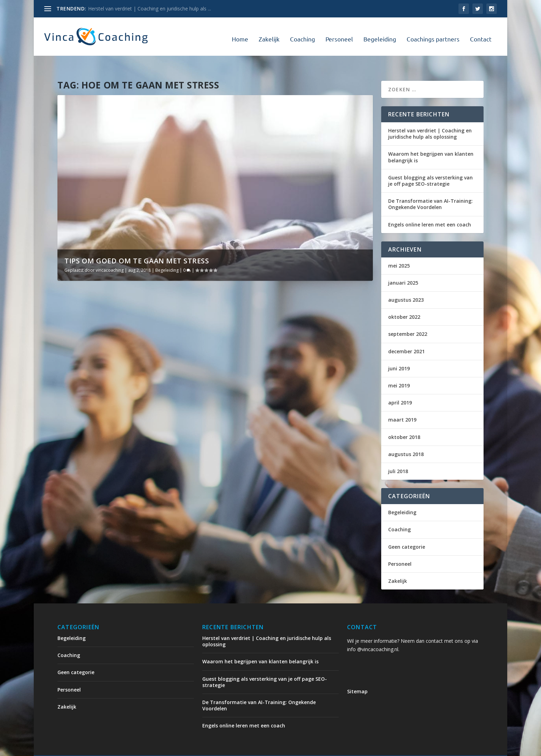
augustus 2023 (406, 284)
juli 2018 (398, 456)
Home (240, 35)
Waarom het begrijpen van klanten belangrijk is (431, 142)
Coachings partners (433, 35)
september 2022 (408, 319)
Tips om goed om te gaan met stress (137, 245)
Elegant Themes (115, 748)
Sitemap (357, 676)
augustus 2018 (406, 439)
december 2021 (406, 336)
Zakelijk (269, 35)
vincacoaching (110, 255)
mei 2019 (399, 370)
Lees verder (84, 423)
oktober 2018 (404, 422)
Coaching (303, 35)
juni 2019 (399, 353)
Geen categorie (407, 531)
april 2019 (400, 387)
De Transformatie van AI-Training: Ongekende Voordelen (430, 189)
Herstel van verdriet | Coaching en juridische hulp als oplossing (430, 118)
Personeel (339, 35)
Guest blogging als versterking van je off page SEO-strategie (430, 165)
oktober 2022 (404, 302)
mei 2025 (399, 250)
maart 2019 (402, 404)
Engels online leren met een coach (430, 209)
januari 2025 (403, 267)
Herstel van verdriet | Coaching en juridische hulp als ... (150, 9)
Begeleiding (380, 35)
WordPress (206, 748)
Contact (481, 35)
